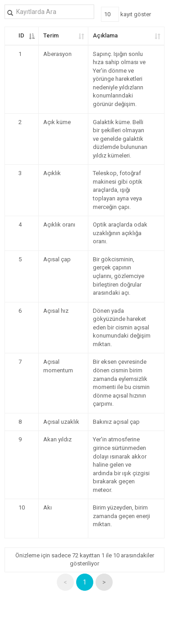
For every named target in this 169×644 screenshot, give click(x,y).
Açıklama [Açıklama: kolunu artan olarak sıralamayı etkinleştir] (105, 35)
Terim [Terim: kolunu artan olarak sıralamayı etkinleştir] (51, 35)
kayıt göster (126, 14)
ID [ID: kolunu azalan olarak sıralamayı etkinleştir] (21, 35)
